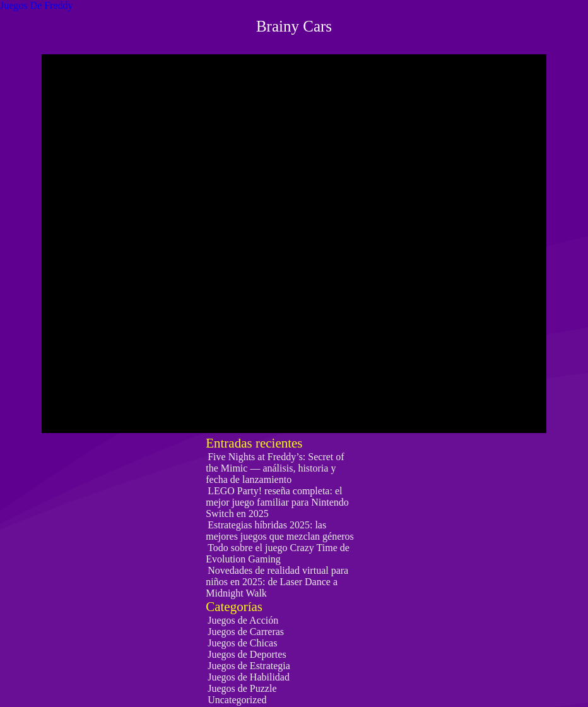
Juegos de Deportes (247, 654)
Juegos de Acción (243, 620)
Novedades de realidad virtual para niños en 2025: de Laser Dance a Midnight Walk (277, 582)
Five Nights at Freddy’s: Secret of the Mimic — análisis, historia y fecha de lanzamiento (275, 468)
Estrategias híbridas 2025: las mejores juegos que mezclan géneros (280, 531)
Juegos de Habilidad (249, 677)
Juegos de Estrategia (249, 666)
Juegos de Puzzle (242, 688)
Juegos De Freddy (37, 5)
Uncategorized (237, 700)
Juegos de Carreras (246, 632)
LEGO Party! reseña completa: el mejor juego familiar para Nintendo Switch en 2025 (277, 502)
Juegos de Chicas (242, 643)
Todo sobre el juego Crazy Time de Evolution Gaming (278, 553)
